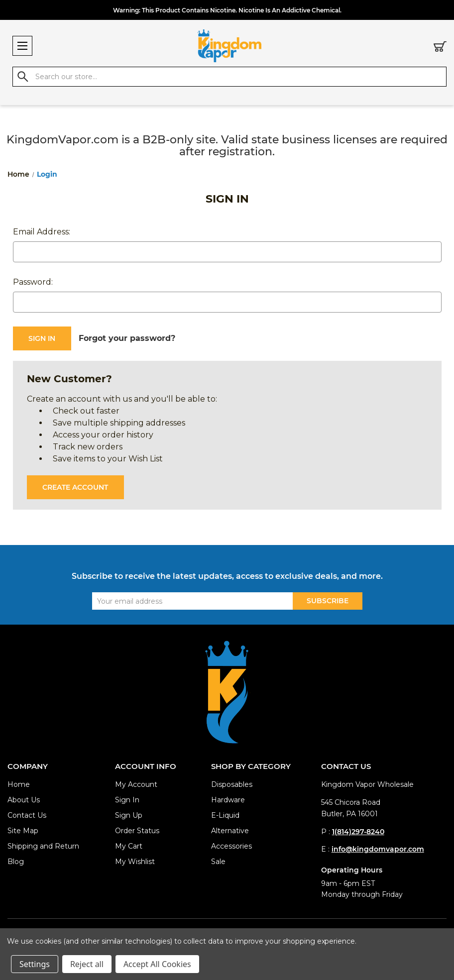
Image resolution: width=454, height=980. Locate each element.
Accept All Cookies (157, 964)
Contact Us (27, 815)
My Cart (129, 846)
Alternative (230, 831)
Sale (218, 862)
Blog (16, 862)
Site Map (23, 831)
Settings (35, 964)
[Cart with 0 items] (440, 48)
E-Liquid (225, 815)
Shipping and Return (43, 846)
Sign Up (129, 815)
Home (19, 784)
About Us (24, 800)
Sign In (127, 800)
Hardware (228, 800)
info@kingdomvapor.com (378, 849)
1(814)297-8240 (358, 832)
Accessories (231, 846)
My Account (136, 784)
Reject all (87, 964)
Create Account (75, 487)
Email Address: (42, 232)
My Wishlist (135, 862)
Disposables (232, 784)
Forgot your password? (127, 338)
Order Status (137, 831)
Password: (33, 282)
